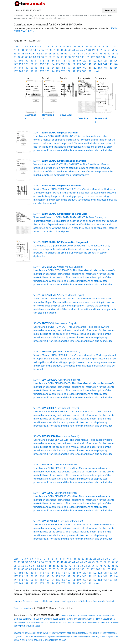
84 (19, 57)
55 (117, 50)
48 (89, 50)
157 (68, 68)
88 (35, 57)
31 (23, 50)
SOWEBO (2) (19, 633)
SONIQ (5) (45, 636)
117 (68, 61)
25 (103, 46)
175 (58, 71)
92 (50, 57)
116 (63, 61)
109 (26, 61)
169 (26, 71)
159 (79, 68)
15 (63, 46)
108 (21, 61)
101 (87, 57)
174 (52, 71)
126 (116, 61)
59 (27, 54)
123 (100, 61)
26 (106, 46)
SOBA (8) (63, 640)
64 (46, 54)
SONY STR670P (65, 619)
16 (67, 46)
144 (105, 64)
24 (99, 46)
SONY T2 (93, 619)
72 (78, 54)
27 (110, 46)
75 (89, 54)
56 (15, 54)
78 (101, 54)
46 (81, 50)
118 (73, 61)
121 (89, 61)
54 (113, 50)
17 (71, 46)
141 (89, 64)
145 (110, 64)
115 (58, 61)
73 (81, 54)
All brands (56, 601)
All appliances (71, 601)
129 (26, 64)
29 (15, 50)
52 (105, 50)
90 (42, 57)
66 (54, 54)
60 (31, 54)
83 (15, 57)
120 (84, 61)
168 (21, 71)
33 (31, 50)
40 (58, 50)
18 (75, 46)
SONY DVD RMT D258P (48, 619)
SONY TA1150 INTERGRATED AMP (77, 622)
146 (116, 64)
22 (91, 46)
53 (109, 50)
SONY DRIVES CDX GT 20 (93, 615)
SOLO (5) (20, 640)
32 (27, 50)
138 (73, 64)
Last (16, 46)
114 (52, 61)
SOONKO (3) (97, 633)
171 (37, 71)
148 (21, 68)
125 (110, 61)
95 (62, 57)
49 (93, 50)
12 (52, 46)
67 (58, 54)
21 (87, 46)
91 (46, 57)
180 (84, 71)
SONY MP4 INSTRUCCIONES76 (106, 622)
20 (83, 46)
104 (103, 57)
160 (84, 68)
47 (85, 50)
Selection (85, 601)
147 (16, 68)
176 (63, 71)
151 (37, 68)
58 (23, 54)
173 (47, 71)
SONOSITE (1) (35, 636)
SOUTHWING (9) (44, 633)
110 (31, 61)
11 (48, 46)
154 (52, 68)
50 (97, 50)
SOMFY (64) (94, 636)
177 (68, 71)
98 (74, 57)
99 (78, 57)
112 (42, 61)
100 (82, 57)
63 (42, 54)
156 (63, 68)
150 (31, 68)
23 (95, 46)
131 (37, 64)
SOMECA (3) (105, 636)
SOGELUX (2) (53, 640)
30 (19, 50)
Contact (110, 601)
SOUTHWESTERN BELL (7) (63, 633)
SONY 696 (40, 622)
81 (113, 54)
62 (38, 54)
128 (21, 64)
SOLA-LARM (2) (40, 640)
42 (66, 50)
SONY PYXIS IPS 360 (53, 622)
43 (70, 50)
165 (110, 68)
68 (62, 54)
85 (23, 57)
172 (42, 71)
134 (52, 64)
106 (114, 57)
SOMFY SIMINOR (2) (80, 636)
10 (44, 46)
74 (85, 54)
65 (50, 54)
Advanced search (32, 601)
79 (105, 54)
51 (101, 50)
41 (62, 50)
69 (66, 54)
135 (58, 64)
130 (31, 64)
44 (74, 50)
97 (70, 57)
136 (63, 64)
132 (42, 64)
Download (98, 601)
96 (66, 57)
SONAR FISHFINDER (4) (60, 636)
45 (78, 50)
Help (46, 601)
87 (31, 57)
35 (38, 50)
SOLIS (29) (29, 640)
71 (74, 54)
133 (47, 64)
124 (105, 61)
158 (73, 68)
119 (79, 61)
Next (96, 71)
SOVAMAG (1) (30, 633)
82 (117, 54)
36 (42, 50)
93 (54, 57)
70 (70, 54)
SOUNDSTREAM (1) (83, 633)
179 (79, 71)
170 (31, 71)
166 (116, 68)
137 (68, 64)
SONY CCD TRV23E (81, 619)
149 (26, 68)
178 (73, 71)
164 (105, 68)
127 (16, 64)
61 (35, 54)
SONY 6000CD (103, 619)
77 (97, 54)
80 (109, 54)
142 (94, 64)
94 (58, 57)
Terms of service (23, 608)
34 (35, 50)
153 (47, 68)
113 (47, 61)
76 (93, 54)
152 (42, 68)
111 (37, 61)
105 (108, 57)
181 (89, 71)
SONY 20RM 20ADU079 (71, 615)
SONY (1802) (23, 636)
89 (38, 57)
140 (84, 64)
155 (58, 68)
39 (54, 50)
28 (114, 46)
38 (50, 50)
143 (100, 64)
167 (16, 71)
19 (79, 46)
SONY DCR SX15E (30, 619)
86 (27, 57)
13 (56, 46)
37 (46, 50)
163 (100, 68)
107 (16, 61)
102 (93, 57)
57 (19, 54)
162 (94, 68)
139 (79, 64)
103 (98, 57)
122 (94, 61)
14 (60, 46)
